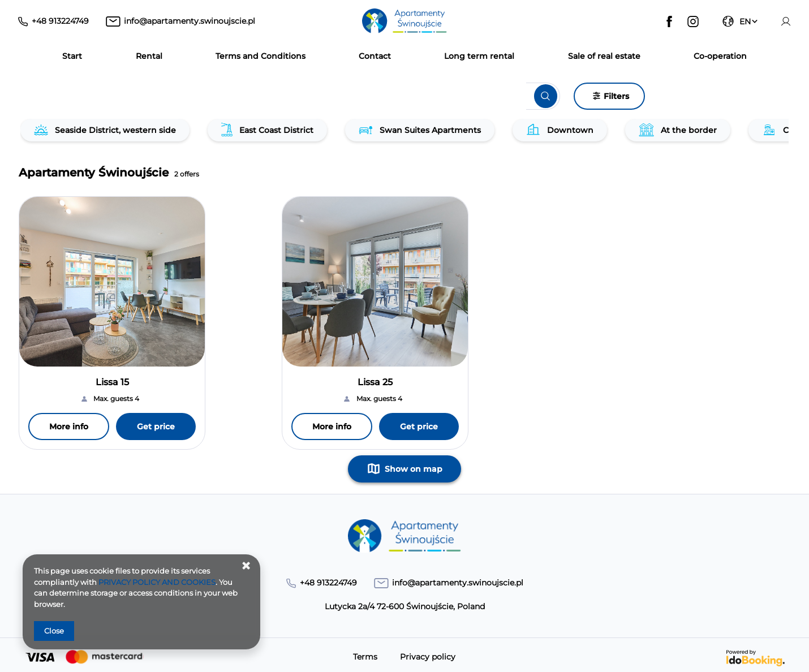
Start (72, 56)
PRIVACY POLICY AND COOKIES (157, 582)
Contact (375, 56)
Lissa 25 (375, 382)
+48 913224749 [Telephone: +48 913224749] (60, 21)
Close (54, 631)
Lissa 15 (112, 382)
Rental (149, 56)
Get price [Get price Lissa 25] (419, 427)
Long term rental (479, 56)
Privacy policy (428, 658)
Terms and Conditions (261, 56)
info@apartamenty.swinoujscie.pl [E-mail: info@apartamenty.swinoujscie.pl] (190, 21)
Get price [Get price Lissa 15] (156, 427)
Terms (365, 658)
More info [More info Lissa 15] (69, 427)
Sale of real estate (604, 56)
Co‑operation (720, 56)
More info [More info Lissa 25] (332, 427)
